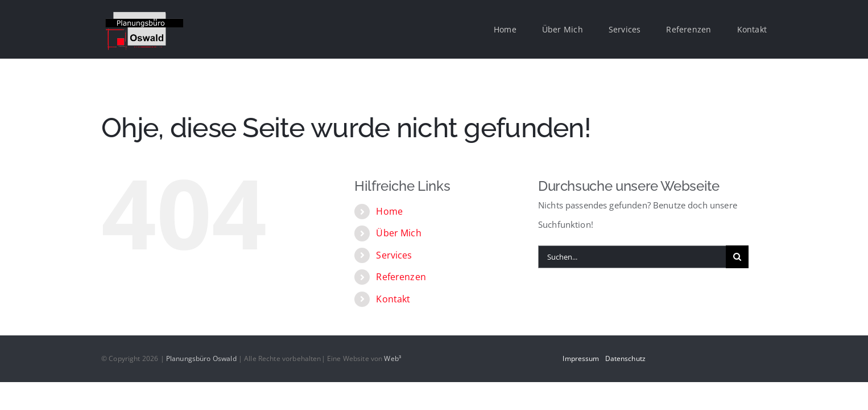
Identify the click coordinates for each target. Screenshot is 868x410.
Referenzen (401, 277)
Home (389, 211)
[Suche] (737, 257)
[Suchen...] (632, 257)
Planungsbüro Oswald (201, 358)
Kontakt (393, 299)
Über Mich (398, 233)
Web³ (392, 358)
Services (394, 255)
